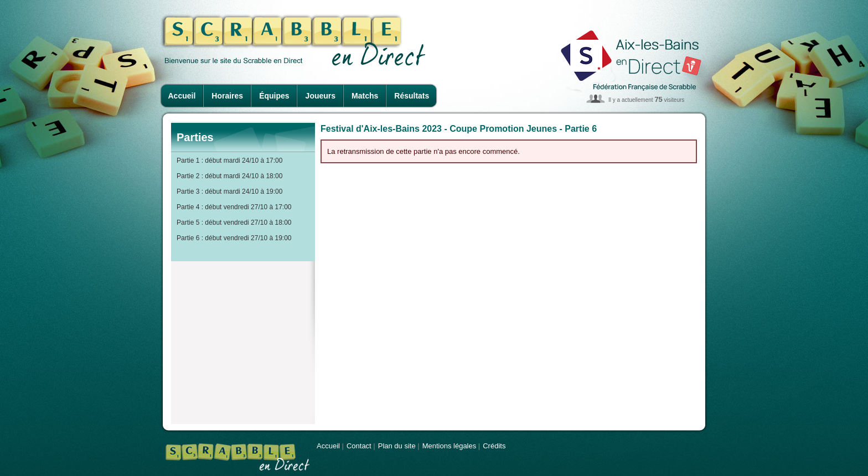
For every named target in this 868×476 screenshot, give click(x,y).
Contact (359, 446)
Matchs (365, 96)
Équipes (274, 96)
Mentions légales (449, 446)
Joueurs (321, 96)
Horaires (227, 96)
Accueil (182, 96)
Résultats (412, 96)
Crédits (494, 446)
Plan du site (397, 446)
